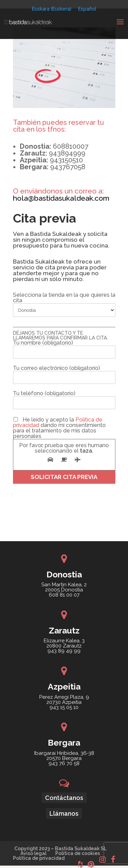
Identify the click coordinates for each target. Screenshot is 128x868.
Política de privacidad (39, 858)
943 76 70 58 (64, 763)
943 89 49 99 (64, 651)
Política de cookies (78, 853)
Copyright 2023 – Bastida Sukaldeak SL (60, 849)
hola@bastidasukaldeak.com (61, 198)
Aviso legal (33, 853)
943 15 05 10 (64, 707)
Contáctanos (64, 798)
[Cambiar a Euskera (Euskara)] (52, 9)
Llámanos (64, 813)
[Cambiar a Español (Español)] (87, 9)
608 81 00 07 (64, 595)
